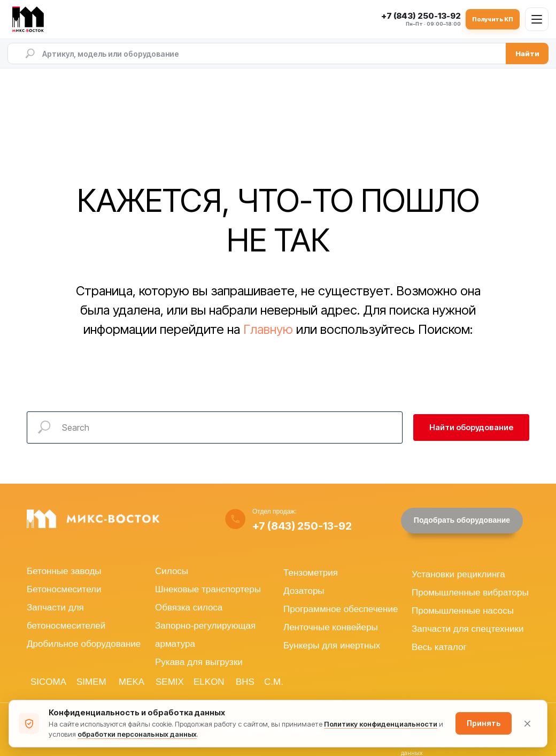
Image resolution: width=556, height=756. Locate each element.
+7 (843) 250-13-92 (302, 526)
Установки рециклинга (458, 574)
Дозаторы (304, 591)
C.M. (274, 682)
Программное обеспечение (341, 609)
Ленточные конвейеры (331, 627)
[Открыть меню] (537, 19)
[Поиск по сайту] (257, 54)
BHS (245, 682)
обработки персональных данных (137, 734)
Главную (268, 329)
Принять (484, 723)
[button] (462, 521)
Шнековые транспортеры (208, 589)
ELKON (209, 682)
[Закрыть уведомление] (527, 723)
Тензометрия (311, 573)
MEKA (132, 682)
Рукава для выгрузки (199, 662)
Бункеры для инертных (332, 646)
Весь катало (437, 647)
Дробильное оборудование (84, 644)
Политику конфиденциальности (381, 724)
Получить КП (493, 19)
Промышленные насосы (463, 611)
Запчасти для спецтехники (468, 629)
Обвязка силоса (189, 608)
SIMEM (91, 682)
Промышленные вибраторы (470, 593)
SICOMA (48, 682)
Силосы (172, 571)
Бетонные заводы (64, 571)
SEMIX (170, 682)
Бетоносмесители (64, 589)
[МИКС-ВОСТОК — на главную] (30, 19)
